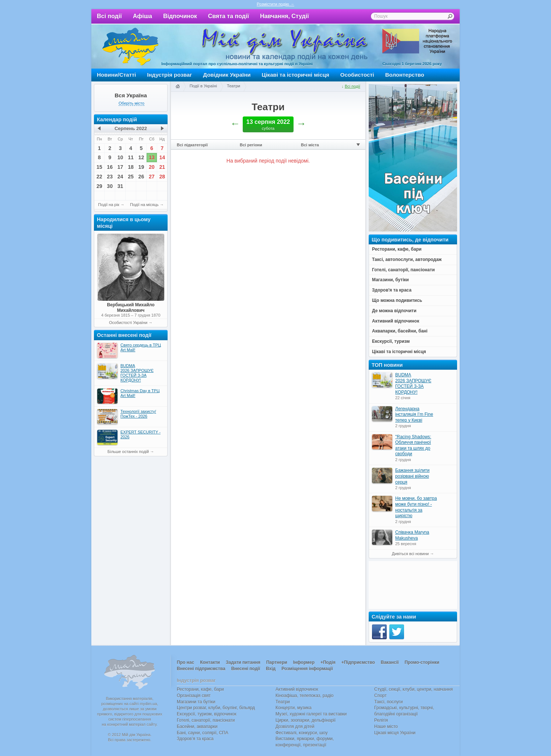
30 (110, 186)
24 (120, 177)
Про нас (185, 662)
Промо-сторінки (422, 662)
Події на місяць (144, 205)
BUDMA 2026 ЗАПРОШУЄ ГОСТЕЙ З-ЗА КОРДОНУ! (413, 384)
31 (120, 186)
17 (120, 167)
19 (141, 167)
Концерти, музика (294, 708)
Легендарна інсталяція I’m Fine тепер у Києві (414, 414)
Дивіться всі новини (410, 554)
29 (99, 186)
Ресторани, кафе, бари (200, 689)
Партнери (277, 662)
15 (99, 167)
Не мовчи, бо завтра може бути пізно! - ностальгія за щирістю (416, 507)
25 (131, 177)
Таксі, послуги (388, 702)
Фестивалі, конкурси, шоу (301, 733)
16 (110, 167)
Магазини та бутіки (196, 702)
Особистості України (128, 323)
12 (141, 157)
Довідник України (227, 75)
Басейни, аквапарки (197, 727)
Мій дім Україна (130, 46)
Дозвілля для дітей (295, 727)
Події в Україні (203, 86)
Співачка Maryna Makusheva (412, 535)
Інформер (304, 662)
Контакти (210, 662)
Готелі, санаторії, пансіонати (206, 720)
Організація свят (194, 696)
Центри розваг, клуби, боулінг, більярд (216, 708)
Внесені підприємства (201, 669)
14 (162, 157)
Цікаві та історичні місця (296, 75)
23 (110, 177)
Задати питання (243, 662)
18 (131, 167)
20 (152, 167)
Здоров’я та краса (195, 739)
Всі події (109, 16)
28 (162, 177)
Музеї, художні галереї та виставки (311, 714)
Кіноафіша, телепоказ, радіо (305, 696)
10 (120, 157)
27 (152, 177)
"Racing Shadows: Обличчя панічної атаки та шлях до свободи (413, 445)
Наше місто (386, 727)
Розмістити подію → (275, 4)
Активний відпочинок (297, 689)
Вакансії (390, 662)
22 (99, 177)
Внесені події (246, 669)
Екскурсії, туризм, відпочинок (207, 714)
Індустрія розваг (169, 75)
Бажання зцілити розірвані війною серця (412, 476)
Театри (234, 86)
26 (141, 177)
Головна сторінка (178, 87)
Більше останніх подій (128, 452)
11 (131, 157)
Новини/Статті (116, 75)
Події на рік (108, 205)
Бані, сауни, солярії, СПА (203, 733)
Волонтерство (405, 75)
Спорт (380, 696)
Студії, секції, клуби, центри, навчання (413, 689)
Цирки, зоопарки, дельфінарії (306, 720)
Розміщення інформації (307, 669)
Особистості (357, 75)
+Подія (328, 662)
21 (162, 167)
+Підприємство (358, 662)
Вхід (271, 669)
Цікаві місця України (395, 733)
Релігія (381, 720)
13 (152, 157)
